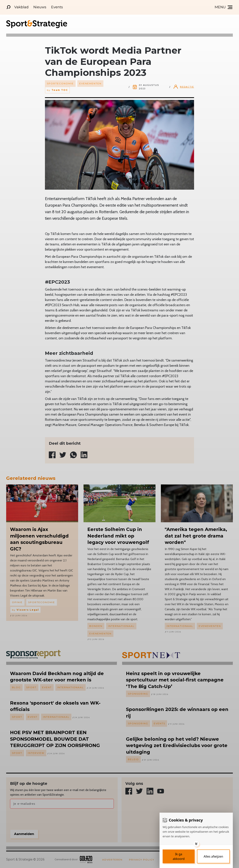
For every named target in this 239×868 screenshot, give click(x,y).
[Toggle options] (196, 844)
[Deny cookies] (213, 856)
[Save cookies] (179, 856)
